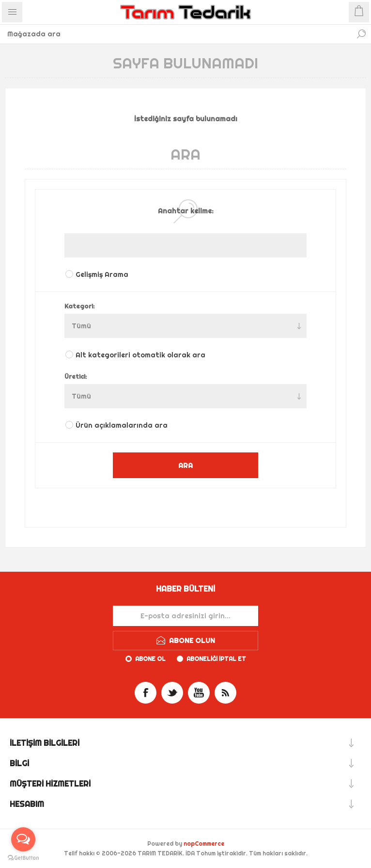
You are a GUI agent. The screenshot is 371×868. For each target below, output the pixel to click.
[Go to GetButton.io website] (23, 858)
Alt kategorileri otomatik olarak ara (140, 355)
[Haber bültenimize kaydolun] (185, 616)
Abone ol (150, 659)
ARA (185, 465)
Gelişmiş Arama (102, 274)
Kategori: (80, 306)
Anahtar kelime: (186, 211)
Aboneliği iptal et (216, 659)
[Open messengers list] (23, 839)
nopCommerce (204, 844)
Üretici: (76, 376)
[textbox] (176, 34)
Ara (361, 34)
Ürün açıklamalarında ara (122, 425)
